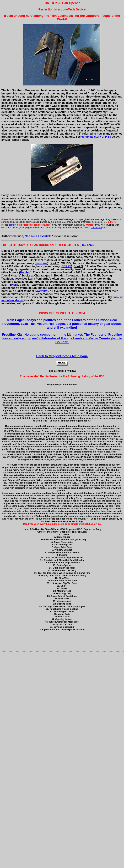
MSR (14, 285)
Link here (87, 245)
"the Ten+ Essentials (38, 236)
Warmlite (42, 291)
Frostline (41, 263)
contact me (14, 225)
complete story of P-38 (96, 137)
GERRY (66, 266)
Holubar (25, 272)
